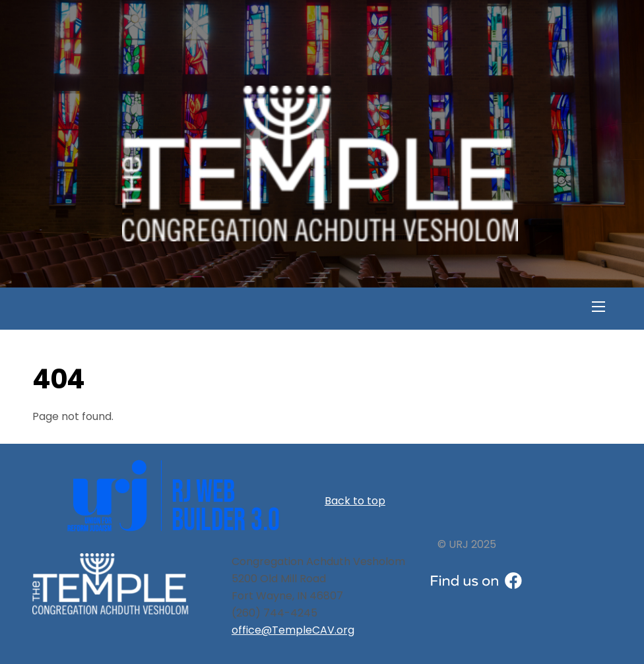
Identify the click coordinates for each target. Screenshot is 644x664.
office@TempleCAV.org (293, 630)
